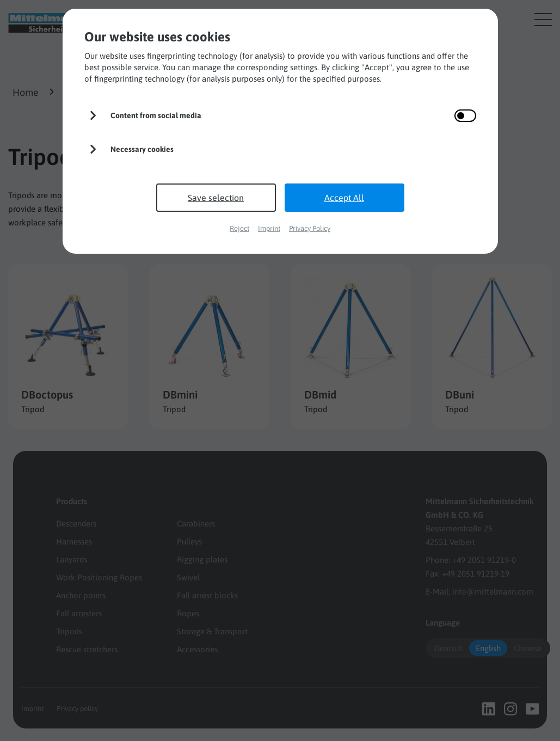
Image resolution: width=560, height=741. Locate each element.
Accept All (344, 198)
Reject (239, 228)
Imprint (269, 228)
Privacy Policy (310, 228)
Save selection (216, 198)
